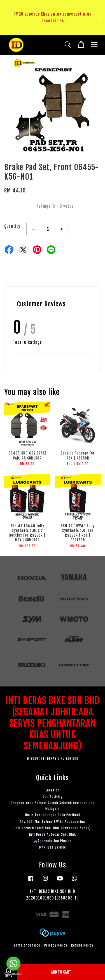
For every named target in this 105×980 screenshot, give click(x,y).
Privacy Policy (56, 945)
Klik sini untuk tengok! (54, 31)
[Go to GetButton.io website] (13, 974)
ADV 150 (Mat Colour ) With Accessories (53, 822)
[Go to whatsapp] (13, 964)
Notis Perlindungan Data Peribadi (53, 815)
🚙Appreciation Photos (53, 841)
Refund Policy (82, 945)
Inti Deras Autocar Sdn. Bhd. (53, 834)
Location (53, 790)
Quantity (12, 226)
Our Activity (53, 797)
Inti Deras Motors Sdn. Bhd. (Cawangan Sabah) (53, 828)
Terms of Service (26, 945)
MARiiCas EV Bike (53, 847)
